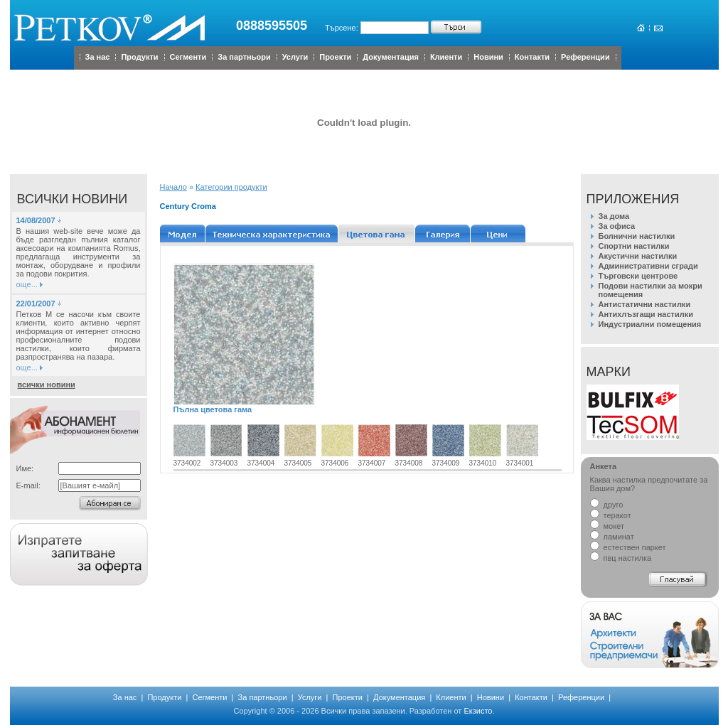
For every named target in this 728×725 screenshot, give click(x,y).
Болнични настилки (637, 236)
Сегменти (188, 57)
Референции (585, 57)
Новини (488, 57)
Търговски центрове (638, 276)
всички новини (47, 385)
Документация (391, 57)
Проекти (335, 57)
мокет (607, 526)
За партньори (244, 57)
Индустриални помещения (650, 324)
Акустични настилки (638, 256)
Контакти (532, 57)
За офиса (617, 226)
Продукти (139, 57)
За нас (98, 57)
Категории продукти (231, 187)
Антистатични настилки (645, 304)
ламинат (612, 537)
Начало (173, 187)
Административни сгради (648, 266)
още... (27, 284)
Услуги (295, 57)
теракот (611, 515)
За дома (614, 216)
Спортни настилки (634, 246)
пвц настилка (621, 558)
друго (607, 505)
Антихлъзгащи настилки (646, 314)
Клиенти (446, 57)
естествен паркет (628, 547)
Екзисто (478, 711)
